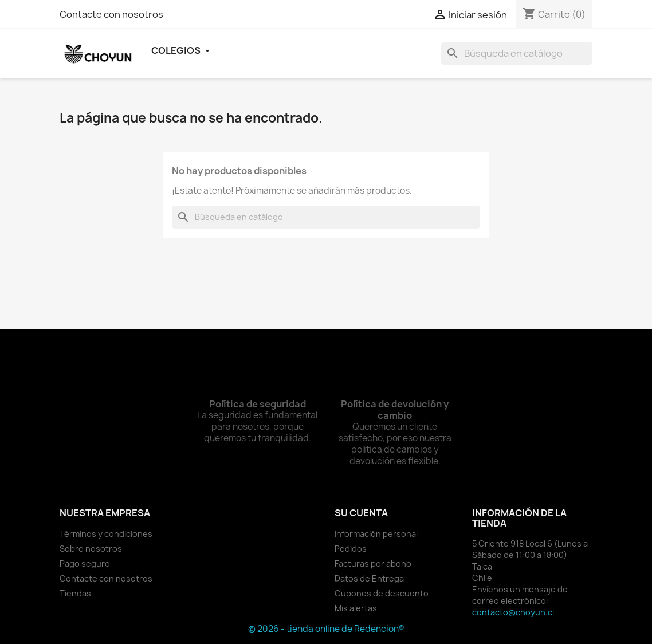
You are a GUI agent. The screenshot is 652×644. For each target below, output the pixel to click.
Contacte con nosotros (111, 14)
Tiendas (75, 593)
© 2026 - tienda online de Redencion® (326, 629)
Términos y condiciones (106, 534)
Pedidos (351, 549)
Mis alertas (356, 608)
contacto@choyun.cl (513, 612)
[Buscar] (517, 53)
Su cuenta (361, 513)
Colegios (180, 50)
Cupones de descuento (382, 593)
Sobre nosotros (91, 549)
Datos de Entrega (369, 578)
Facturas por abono (373, 563)
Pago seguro (85, 563)
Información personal (376, 534)
